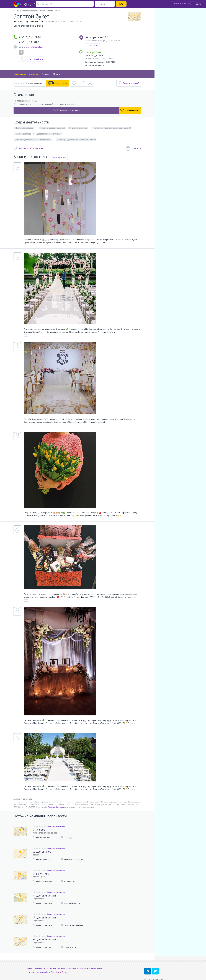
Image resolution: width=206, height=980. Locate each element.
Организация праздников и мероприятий (33, 140)
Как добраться (92, 46)
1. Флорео (39, 830)
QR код (56, 74)
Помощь (29, 963)
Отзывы (45, 74)
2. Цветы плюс (42, 852)
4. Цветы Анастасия (45, 896)
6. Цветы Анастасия (45, 939)
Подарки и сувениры (78, 128)
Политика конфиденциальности (90, 963)
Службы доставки (23, 134)
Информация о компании (26, 74)
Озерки (65, 967)
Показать (79, 21)
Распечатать (133, 148)
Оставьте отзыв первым (56, 826)
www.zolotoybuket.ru (33, 47)
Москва (29, 967)
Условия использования (67, 963)
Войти (199, 4)
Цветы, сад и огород (24, 128)
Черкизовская (40, 967)
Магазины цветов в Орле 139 (52, 128)
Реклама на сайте (50, 963)
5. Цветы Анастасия (45, 917)
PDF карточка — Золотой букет (28, 148)
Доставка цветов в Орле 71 (49, 134)
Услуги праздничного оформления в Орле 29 (77, 140)
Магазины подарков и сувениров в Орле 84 (112, 128)
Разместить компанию (181, 4)
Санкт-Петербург (53, 967)
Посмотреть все (59, 157)
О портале (38, 963)
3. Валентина (41, 874)
